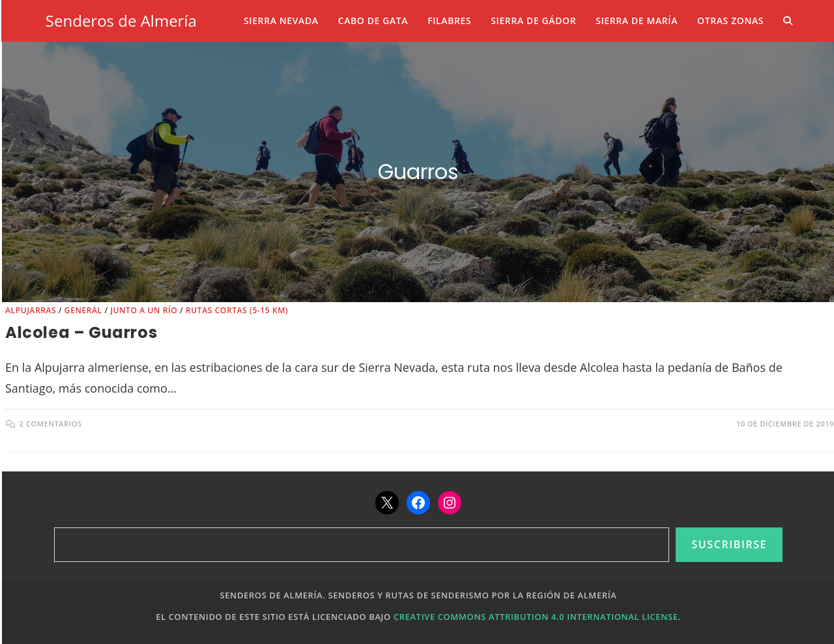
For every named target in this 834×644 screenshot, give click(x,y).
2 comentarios (51, 424)
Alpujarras (31, 310)
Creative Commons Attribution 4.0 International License (536, 617)
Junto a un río (144, 310)
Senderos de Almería (121, 21)
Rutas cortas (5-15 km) (237, 310)
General (83, 310)
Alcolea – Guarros (81, 332)
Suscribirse (729, 544)
